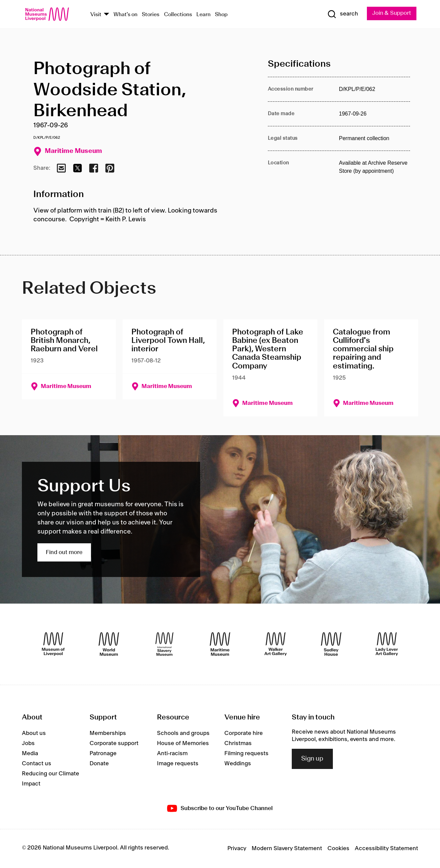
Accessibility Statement (386, 849)
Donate (99, 764)
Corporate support (114, 743)
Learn (203, 15)
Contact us (37, 764)
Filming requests (246, 753)
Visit (96, 15)
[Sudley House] (331, 644)
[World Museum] (109, 644)
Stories (151, 15)
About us (34, 733)
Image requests (178, 764)
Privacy (237, 849)
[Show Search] (342, 14)
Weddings (238, 764)
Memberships (108, 733)
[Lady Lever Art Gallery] (387, 644)
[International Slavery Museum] (164, 644)
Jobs (28, 743)
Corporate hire (244, 733)
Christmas (238, 743)
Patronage (103, 753)
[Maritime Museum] (220, 644)
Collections (178, 15)
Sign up (312, 759)
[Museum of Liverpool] (53, 644)
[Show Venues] (106, 15)
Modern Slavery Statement (287, 849)
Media (30, 753)
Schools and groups (183, 733)
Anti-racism (172, 753)
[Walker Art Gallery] (276, 644)
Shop (221, 15)
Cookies (338, 849)
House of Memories (183, 743)
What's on (125, 15)
